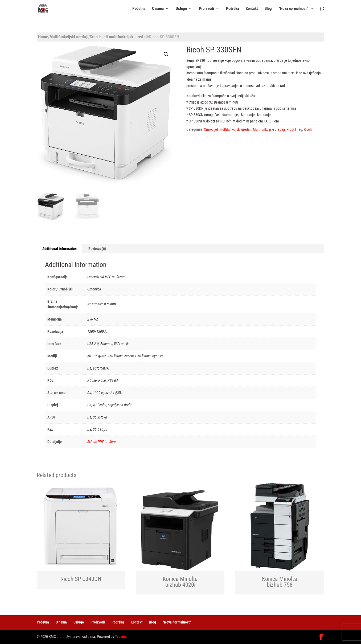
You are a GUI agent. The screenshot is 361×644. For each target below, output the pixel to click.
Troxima (121, 637)
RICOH (291, 129)
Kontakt (252, 9)
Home (43, 37)
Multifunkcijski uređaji (69, 37)
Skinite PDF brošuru (102, 442)
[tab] (60, 249)
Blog (268, 9)
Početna (139, 9)
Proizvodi (206, 9)
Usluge (181, 9)
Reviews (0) (97, 249)
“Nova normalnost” (293, 9)
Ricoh (308, 129)
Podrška (233, 9)
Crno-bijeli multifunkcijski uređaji (119, 37)
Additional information (60, 249)
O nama (158, 9)
